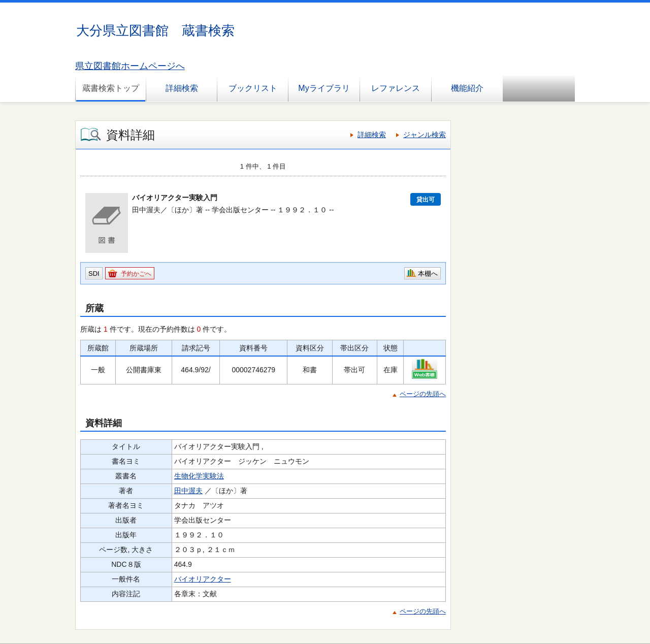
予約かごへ (136, 274)
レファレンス (396, 88)
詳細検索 (182, 88)
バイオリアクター (203, 579)
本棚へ (428, 273)
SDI (94, 273)
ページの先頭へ (423, 394)
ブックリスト (253, 88)
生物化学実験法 (199, 476)
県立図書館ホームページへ (130, 66)
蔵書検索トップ (111, 88)
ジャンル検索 (425, 135)
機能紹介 (467, 88)
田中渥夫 (188, 491)
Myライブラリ (324, 88)
